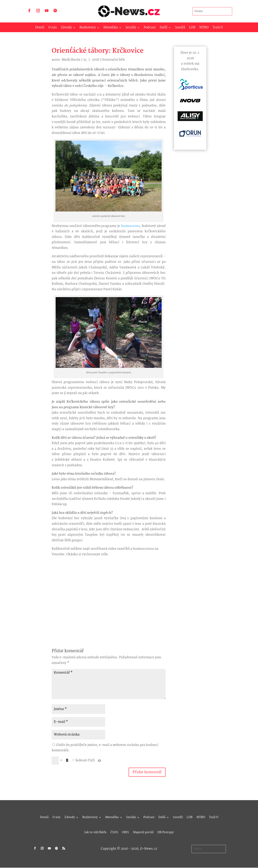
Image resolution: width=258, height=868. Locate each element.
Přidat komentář (147, 772)
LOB (192, 28)
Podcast (150, 28)
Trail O (218, 28)
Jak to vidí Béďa (95, 832)
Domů (40, 28)
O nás (53, 28)
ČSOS (114, 832)
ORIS (126, 832)
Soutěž (180, 28)
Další (164, 28)
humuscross (130, 226)
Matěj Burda (71, 60)
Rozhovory (88, 28)
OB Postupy (166, 832)
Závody (66, 28)
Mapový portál (143, 832)
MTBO (204, 28)
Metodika (111, 28)
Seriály (131, 28)
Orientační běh (113, 60)
